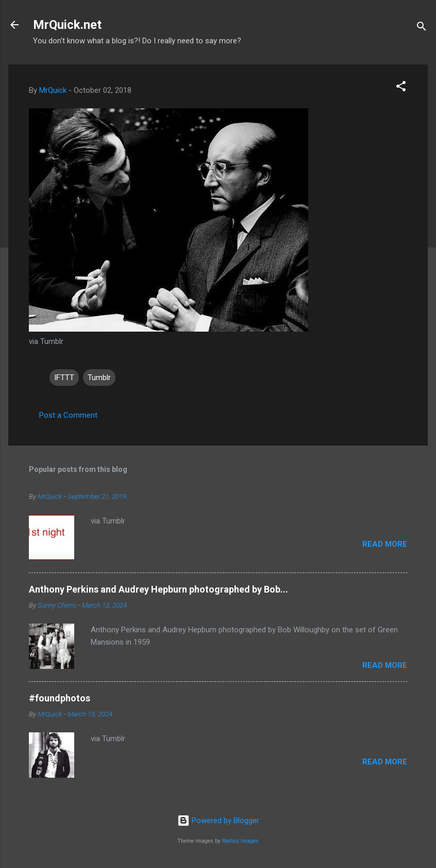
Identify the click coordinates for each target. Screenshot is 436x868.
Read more (385, 544)
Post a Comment (68, 415)
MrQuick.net (67, 25)
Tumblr (99, 378)
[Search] (422, 28)
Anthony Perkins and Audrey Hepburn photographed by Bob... (158, 589)
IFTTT (64, 378)
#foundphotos (60, 698)
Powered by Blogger (218, 821)
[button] (401, 88)
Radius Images (240, 841)
